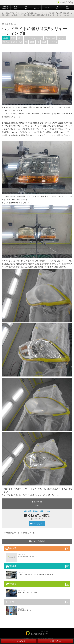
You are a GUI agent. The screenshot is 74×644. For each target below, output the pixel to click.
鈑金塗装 (14, 42)
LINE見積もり (36, 8)
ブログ (47, 8)
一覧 (67, 549)
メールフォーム (37, 524)
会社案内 (67, 8)
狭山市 (44, 42)
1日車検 (47, 38)
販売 (21, 42)
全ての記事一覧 (28, 533)
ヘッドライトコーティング (33, 38)
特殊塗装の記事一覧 (11, 533)
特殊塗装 (16, 8)
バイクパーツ (53, 42)
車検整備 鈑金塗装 (5, 8)
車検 (54, 38)
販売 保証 (26, 8)
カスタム (6, 42)
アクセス (57, 8)
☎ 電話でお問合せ (55, 641)
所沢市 (20, 38)
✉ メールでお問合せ (19, 641)
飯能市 (32, 42)
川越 (38, 42)
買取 (26, 42)
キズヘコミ (61, 38)
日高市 (13, 38)
